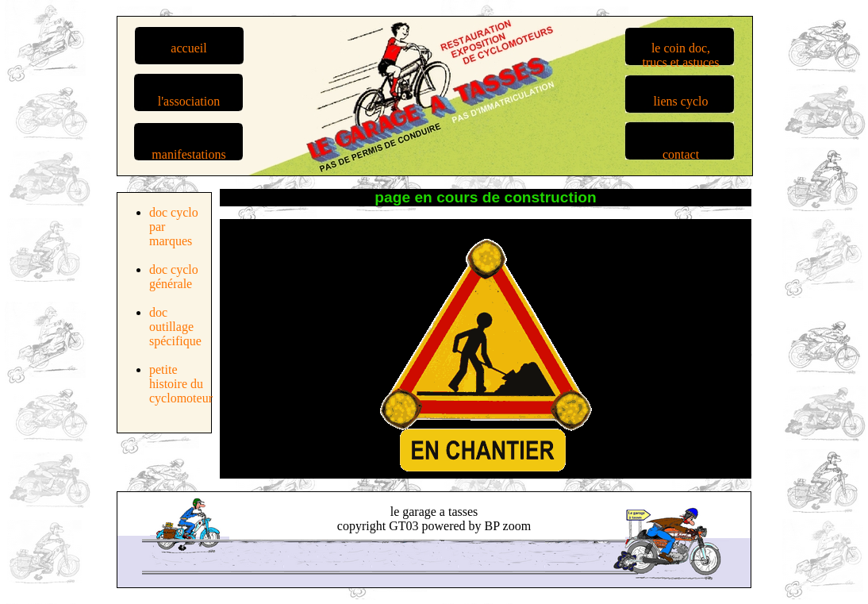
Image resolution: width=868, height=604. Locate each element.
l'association (189, 101)
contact (681, 154)
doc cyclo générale (174, 277)
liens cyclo (681, 101)
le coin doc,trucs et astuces (681, 55)
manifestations (188, 154)
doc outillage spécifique (175, 327)
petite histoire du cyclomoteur (181, 384)
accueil (188, 48)
